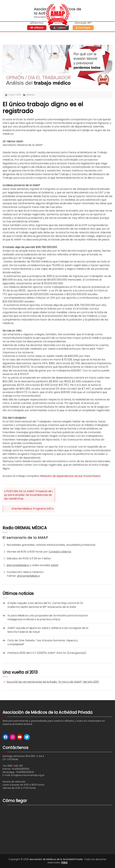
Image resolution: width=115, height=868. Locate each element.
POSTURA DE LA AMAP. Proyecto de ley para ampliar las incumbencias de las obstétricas (29, 495)
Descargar (84, 28)
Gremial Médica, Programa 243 (31, 509)
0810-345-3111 (15, 766)
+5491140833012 (20, 769)
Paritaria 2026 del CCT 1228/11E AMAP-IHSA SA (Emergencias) (47, 653)
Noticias (31, 95)
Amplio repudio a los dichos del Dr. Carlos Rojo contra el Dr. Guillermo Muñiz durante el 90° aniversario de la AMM (46, 605)
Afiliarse (39, 28)
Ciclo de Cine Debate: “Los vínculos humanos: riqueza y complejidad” (43, 642)
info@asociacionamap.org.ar (28, 775)
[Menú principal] (58, 27)
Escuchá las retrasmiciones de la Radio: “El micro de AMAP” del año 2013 (53, 682)
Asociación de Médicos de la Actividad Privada (56, 859)
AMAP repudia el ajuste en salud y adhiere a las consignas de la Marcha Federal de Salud (48, 630)
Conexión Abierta (60, 552)
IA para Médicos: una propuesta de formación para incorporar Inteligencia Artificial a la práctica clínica (48, 617)
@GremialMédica (18, 565)
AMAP (55, 565)
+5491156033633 (25, 772)
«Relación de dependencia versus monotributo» (70, 476)
